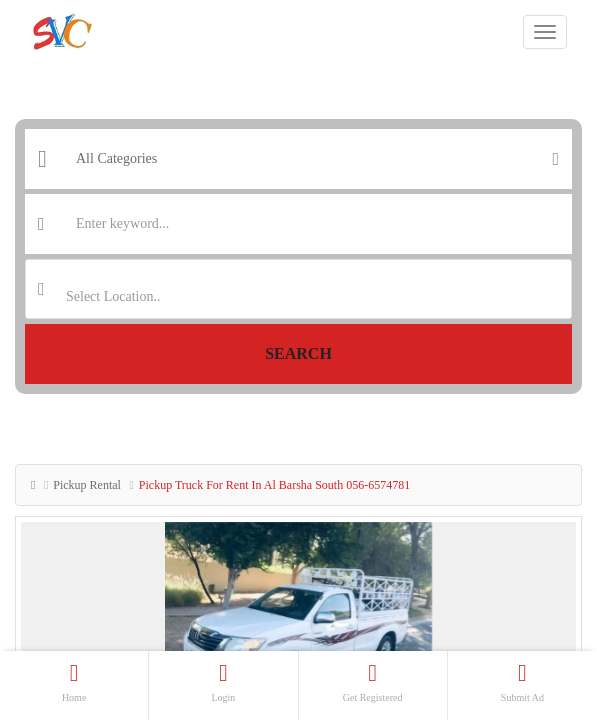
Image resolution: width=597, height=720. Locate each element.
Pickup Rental (87, 485)
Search (298, 353)
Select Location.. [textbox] (113, 296)
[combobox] (298, 289)
